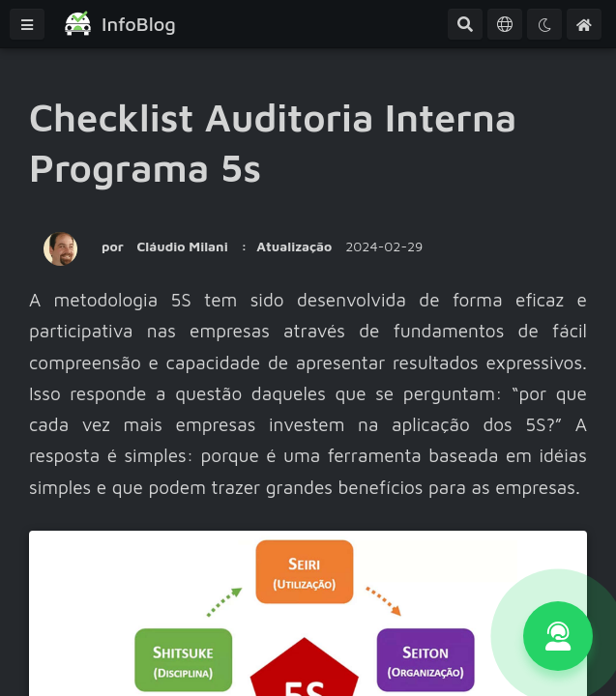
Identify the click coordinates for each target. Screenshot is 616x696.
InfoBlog (139, 24)
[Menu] (27, 24)
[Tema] (544, 24)
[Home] (584, 24)
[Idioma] (505, 24)
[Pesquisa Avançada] (465, 24)
